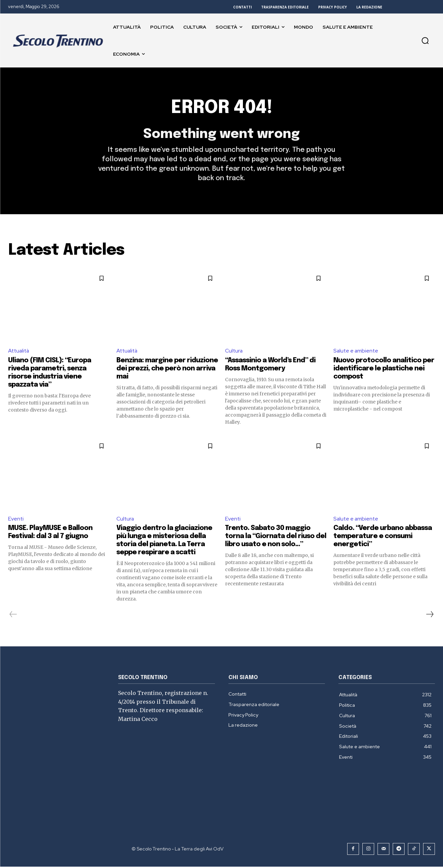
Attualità (19, 352)
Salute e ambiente (356, 352)
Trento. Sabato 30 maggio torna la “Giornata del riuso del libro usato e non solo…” (276, 538)
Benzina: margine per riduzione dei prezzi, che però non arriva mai (167, 370)
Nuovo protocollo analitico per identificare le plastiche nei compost (384, 370)
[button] (425, 40)
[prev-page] (13, 616)
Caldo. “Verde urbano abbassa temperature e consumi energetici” (383, 538)
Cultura (234, 352)
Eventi (16, 520)
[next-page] (430, 616)
